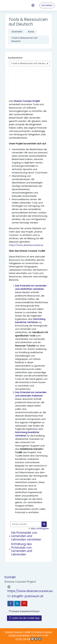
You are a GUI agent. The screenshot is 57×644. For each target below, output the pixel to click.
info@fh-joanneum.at (28, 596)
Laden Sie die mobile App (24, 618)
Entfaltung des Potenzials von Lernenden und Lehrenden (22, 549)
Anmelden (47, 5)
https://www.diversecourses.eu (26, 245)
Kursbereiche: (15, 58)
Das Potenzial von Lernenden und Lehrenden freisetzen (31, 394)
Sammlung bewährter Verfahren (30, 321)
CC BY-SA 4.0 (29, 639)
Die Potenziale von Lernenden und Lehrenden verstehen (26, 536)
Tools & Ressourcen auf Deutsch (24, 40)
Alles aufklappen (40, 529)
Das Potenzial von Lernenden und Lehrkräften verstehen (31, 287)
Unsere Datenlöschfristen (24, 611)
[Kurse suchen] (26, 524)
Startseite (17, 32)
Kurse (31, 32)
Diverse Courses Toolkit (18, 632)
